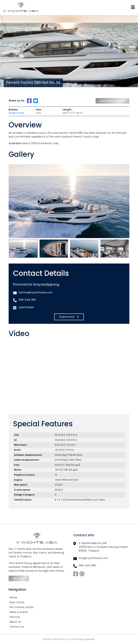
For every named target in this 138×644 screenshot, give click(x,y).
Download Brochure (112, 101)
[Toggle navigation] (133, 7)
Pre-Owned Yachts (22, 607)
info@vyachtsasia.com (93, 558)
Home (13, 597)
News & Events (19, 612)
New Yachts (17, 602)
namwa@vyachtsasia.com (35, 292)
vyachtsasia (26, 307)
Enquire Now (69, 317)
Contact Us (17, 627)
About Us (19, 578)
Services (15, 617)
